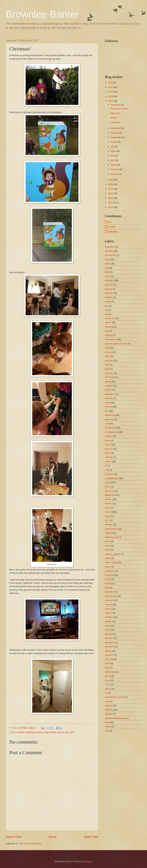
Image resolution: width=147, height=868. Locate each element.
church (108, 323)
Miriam (54, 732)
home (108, 440)
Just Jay (109, 457)
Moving (108, 503)
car (106, 310)
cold (107, 331)
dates (108, 356)
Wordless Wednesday (115, 718)
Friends (108, 407)
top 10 (108, 676)
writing (108, 726)
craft (107, 348)
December (116, 105)
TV (106, 693)
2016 (111, 180)
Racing (108, 584)
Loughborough (112, 478)
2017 (111, 101)
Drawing (109, 373)
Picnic (108, 546)
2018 (111, 96)
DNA (107, 365)
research (109, 600)
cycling (108, 352)
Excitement (110, 394)
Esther (40, 732)
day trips (109, 360)
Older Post (91, 837)
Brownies (109, 293)
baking (108, 264)
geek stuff (110, 419)
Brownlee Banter (42, 14)
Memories (110, 491)
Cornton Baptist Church (116, 344)
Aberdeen (110, 247)
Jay (110, 222)
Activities (21, 732)
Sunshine (109, 642)
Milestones (110, 495)
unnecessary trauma (115, 697)
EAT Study (110, 377)
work (107, 722)
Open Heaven (111, 529)
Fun (107, 411)
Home (53, 837)
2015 (111, 184)
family (108, 403)
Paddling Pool (111, 537)
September (116, 137)
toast (107, 668)
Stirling (108, 634)
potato (108, 558)
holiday (108, 436)
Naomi (61, 732)
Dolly (107, 369)
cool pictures (111, 339)
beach (108, 276)
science (109, 613)
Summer (109, 638)
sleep (107, 626)
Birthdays (109, 280)
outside (108, 533)
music (108, 508)
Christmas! (115, 122)
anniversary (110, 255)
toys (107, 680)
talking (108, 651)
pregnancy (110, 571)
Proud (108, 579)
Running (109, 605)
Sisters (108, 621)
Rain (107, 588)
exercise (109, 398)
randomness (111, 596)
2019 (111, 92)
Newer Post (13, 837)
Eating (108, 382)
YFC (107, 731)
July (113, 146)
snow (107, 630)
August (114, 142)
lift (106, 466)
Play (107, 550)
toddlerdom (110, 672)
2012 (111, 198)
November (116, 128)
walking (108, 705)
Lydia (47, 732)
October (115, 133)
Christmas (31, 732)
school (108, 609)
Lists (107, 470)
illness (108, 453)
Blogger (88, 861)
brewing (109, 289)
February (115, 169)
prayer (108, 567)
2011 (111, 203)
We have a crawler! (119, 109)
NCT (107, 520)
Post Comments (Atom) (30, 844)
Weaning (109, 710)
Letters (108, 461)
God (107, 424)
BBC (107, 272)
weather (109, 714)
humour (109, 449)
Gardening (110, 415)
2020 (111, 87)
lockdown (109, 474)
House (108, 445)
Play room (115, 113)
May (113, 156)
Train (107, 684)
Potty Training (111, 562)
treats (108, 689)
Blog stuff (109, 285)
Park (107, 541)
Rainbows (110, 592)
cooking (109, 335)
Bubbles (109, 297)
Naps (107, 516)
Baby (107, 259)
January (115, 174)
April (113, 160)
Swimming (110, 647)
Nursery (109, 524)
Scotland (109, 617)
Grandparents (111, 432)
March (114, 165)
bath (107, 268)
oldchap (112, 227)
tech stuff (70, 732)
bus (107, 306)
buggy (108, 301)
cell (106, 314)
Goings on (110, 428)
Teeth (108, 663)
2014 (111, 189)
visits (107, 701)
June (113, 151)
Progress (109, 575)
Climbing (109, 327)
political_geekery (113, 554)
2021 (111, 83)
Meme (108, 487)
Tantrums (109, 655)
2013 (111, 193)
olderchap (113, 232)
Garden (114, 118)
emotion (109, 386)
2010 (111, 207)
